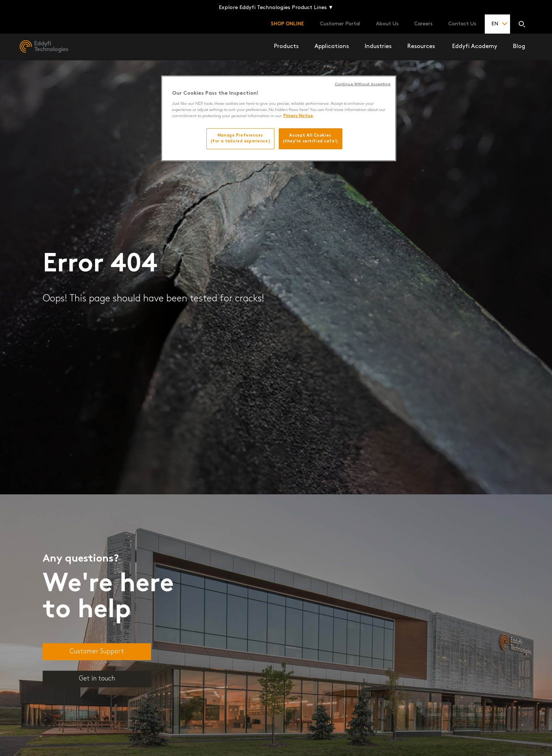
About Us (387, 24)
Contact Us (462, 24)
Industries (378, 47)
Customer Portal (340, 24)
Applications (332, 47)
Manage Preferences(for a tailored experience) (240, 138)
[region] (279, 118)
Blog (519, 47)
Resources (421, 47)
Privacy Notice (298, 116)
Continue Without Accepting (363, 84)
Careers (423, 24)
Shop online (287, 24)
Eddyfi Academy (475, 47)
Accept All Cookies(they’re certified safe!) (311, 138)
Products (286, 47)
